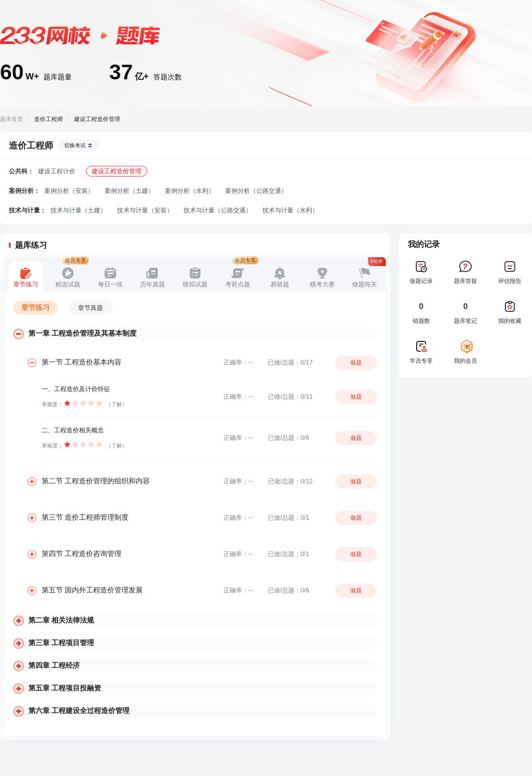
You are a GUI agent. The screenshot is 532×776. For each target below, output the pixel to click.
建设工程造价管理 (117, 171)
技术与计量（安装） (145, 210)
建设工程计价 (57, 171)
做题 (356, 363)
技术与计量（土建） (78, 210)
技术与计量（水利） (290, 210)
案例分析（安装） (69, 191)
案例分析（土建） (129, 191)
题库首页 (12, 119)
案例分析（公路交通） (256, 191)
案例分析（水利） (190, 191)
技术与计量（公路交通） (218, 210)
